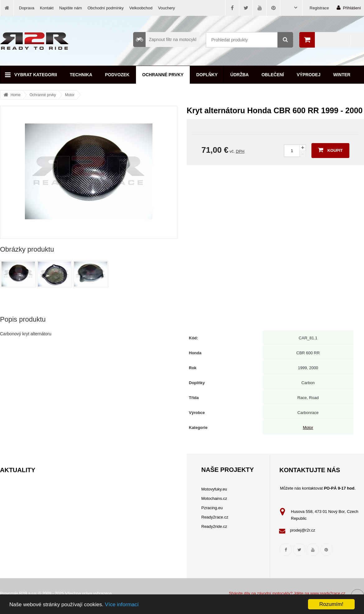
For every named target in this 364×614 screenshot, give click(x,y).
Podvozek (117, 75)
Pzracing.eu (212, 508)
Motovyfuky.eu (214, 489)
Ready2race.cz (215, 517)
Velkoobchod (141, 8)
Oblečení (273, 75)
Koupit (330, 150)
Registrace (319, 8)
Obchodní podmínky (105, 8)
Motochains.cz (214, 498)
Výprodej (309, 75)
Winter (342, 75)
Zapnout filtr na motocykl (165, 40)
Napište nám (70, 8)
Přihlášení (349, 8)
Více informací (122, 605)
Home (16, 95)
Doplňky (207, 75)
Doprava (27, 8)
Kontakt (47, 8)
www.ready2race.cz (328, 593)
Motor (70, 95)
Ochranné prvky (163, 75)
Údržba (239, 75)
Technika (81, 75)
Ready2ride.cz (214, 526)
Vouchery (166, 8)
